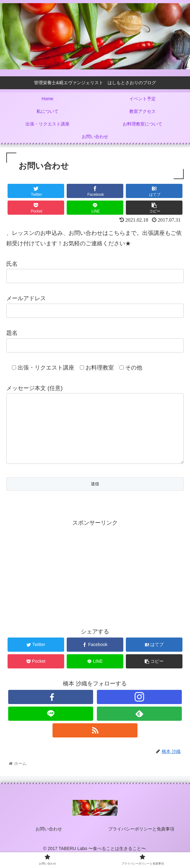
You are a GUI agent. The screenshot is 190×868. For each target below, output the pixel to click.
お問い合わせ (49, 842)
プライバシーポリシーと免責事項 (141, 842)
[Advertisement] (95, 585)
